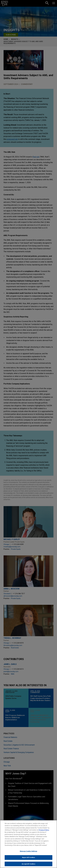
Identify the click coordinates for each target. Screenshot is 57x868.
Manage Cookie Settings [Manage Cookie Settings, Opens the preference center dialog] (28, 853)
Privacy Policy (44, 832)
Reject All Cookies (28, 859)
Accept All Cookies (28, 866)
